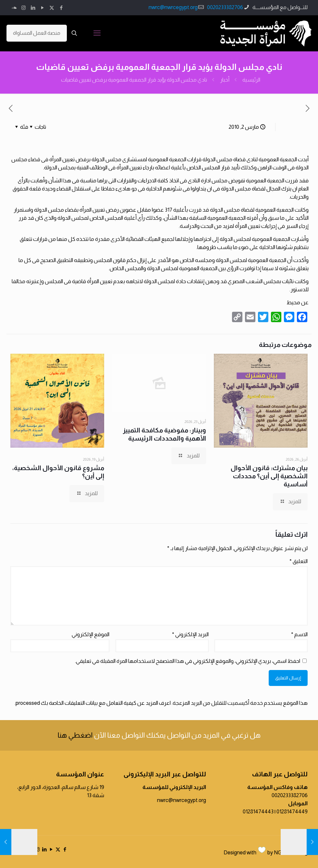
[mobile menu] (97, 33)
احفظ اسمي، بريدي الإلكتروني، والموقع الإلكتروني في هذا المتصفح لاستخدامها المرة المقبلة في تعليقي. (188, 661)
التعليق (299, 561)
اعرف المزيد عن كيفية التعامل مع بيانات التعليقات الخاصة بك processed (93, 703)
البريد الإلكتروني (190, 634)
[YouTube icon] (42, 8)
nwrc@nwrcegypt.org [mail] (173, 7)
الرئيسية (251, 80)
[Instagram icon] (24, 8)
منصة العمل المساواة (37, 33)
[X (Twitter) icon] (52, 8)
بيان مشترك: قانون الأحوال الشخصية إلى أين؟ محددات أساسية (269, 476)
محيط (294, 302)
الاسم (299, 634)
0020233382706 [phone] (225, 7)
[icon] (14, 8)
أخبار (225, 80)
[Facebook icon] (61, 8)
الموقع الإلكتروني (91, 634)
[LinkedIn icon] (33, 8)
